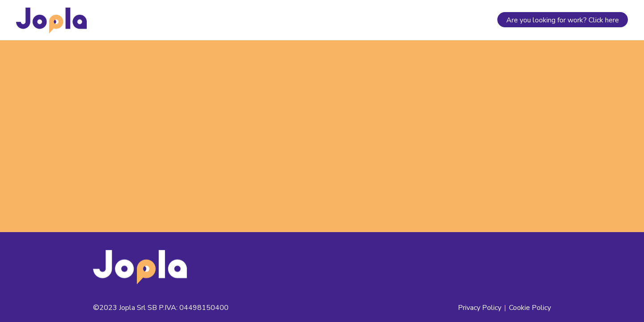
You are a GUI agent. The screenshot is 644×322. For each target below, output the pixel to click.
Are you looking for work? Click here (563, 20)
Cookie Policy (530, 308)
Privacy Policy (480, 308)
